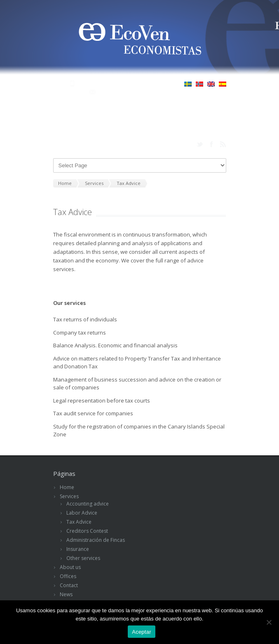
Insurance (78, 549)
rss (223, 144)
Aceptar (142, 632)
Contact (69, 585)
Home (67, 487)
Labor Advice (82, 513)
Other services (83, 558)
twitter (200, 144)
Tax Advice (79, 522)
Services (69, 496)
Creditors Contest (87, 531)
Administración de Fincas (96, 540)
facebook (211, 144)
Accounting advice (88, 504)
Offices (68, 576)
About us (70, 567)
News (66, 594)
